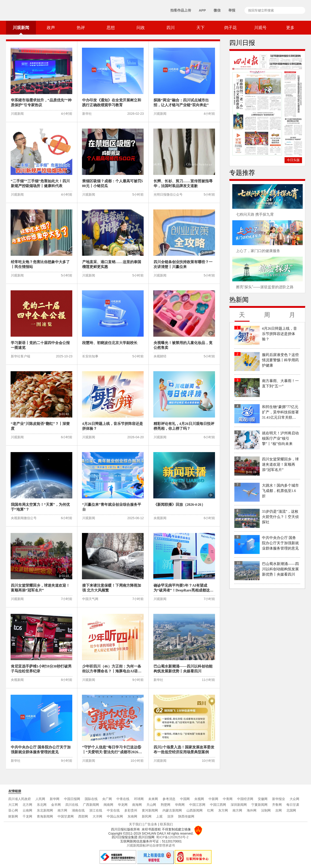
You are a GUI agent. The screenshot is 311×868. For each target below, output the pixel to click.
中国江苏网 (197, 805)
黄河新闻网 (150, 810)
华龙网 (123, 805)
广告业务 (151, 824)
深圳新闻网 (239, 805)
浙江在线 (96, 810)
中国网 (185, 799)
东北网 (42, 805)
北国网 (291, 810)
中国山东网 (115, 816)
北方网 (27, 805)
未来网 (153, 799)
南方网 (62, 810)
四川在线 (72, 805)
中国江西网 (218, 805)
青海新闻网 (45, 816)
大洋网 (97, 816)
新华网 (55, 799)
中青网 (228, 799)
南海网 (137, 805)
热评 (81, 28)
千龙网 (27, 816)
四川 (171, 28)
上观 (159, 816)
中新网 (213, 799)
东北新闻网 (45, 810)
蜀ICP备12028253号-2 (172, 837)
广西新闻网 (91, 805)
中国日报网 (72, 799)
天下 (201, 28)
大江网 (13, 805)
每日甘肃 (293, 805)
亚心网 (13, 810)
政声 (51, 28)
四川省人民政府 (20, 799)
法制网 (266, 810)
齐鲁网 (277, 805)
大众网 (294, 799)
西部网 (83, 816)
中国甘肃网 (66, 816)
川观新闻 (21, 30)
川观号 (260, 28)
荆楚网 (166, 805)
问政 (141, 28)
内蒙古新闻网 (172, 810)
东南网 (132, 816)
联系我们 (166, 824)
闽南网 (108, 805)
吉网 (279, 810)
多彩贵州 (131, 810)
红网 (210, 810)
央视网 (199, 799)
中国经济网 (245, 799)
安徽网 (263, 799)
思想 (111, 28)
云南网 (27, 810)
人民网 (40, 799)
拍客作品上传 (181, 10)
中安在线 (113, 810)
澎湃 (170, 816)
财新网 (13, 816)
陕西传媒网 (186, 816)
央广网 (107, 799)
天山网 (151, 805)
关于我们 (135, 824)
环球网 (139, 799)
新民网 (147, 816)
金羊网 (56, 805)
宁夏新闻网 (259, 805)
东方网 (223, 810)
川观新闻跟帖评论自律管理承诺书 (151, 845)
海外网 (252, 810)
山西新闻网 (195, 810)
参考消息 (169, 799)
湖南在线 (78, 810)
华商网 (180, 805)
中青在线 (123, 799)
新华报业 (279, 799)
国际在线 (91, 799)
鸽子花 (230, 28)
